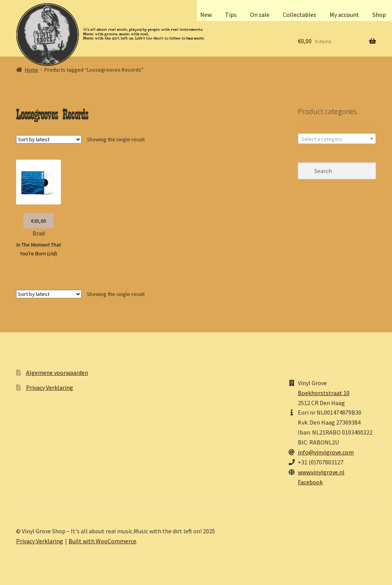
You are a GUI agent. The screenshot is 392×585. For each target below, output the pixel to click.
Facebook (310, 482)
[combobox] (337, 139)
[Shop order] (49, 139)
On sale (260, 15)
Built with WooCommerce (102, 541)
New (206, 15)
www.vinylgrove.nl (321, 472)
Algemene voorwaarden (57, 373)
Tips (231, 15)
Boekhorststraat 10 (324, 393)
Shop (379, 15)
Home (32, 70)
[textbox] (337, 139)
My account (344, 15)
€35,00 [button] (38, 221)
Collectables (300, 15)
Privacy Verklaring (50, 387)
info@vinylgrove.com (326, 452)
